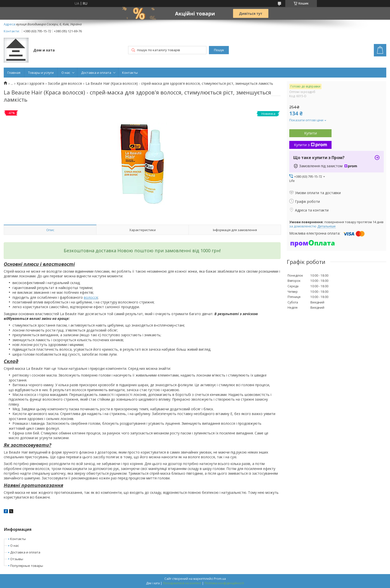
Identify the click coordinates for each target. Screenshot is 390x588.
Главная (14, 73)
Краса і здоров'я (30, 84)
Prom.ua (220, 579)
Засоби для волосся (65, 84)
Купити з (311, 145)
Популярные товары (27, 566)
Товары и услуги (41, 73)
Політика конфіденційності (224, 583)
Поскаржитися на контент (182, 583)
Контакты (130, 73)
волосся (91, 297)
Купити (311, 133)
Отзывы (17, 559)
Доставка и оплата (96, 73)
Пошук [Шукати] (219, 50)
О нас (66, 73)
